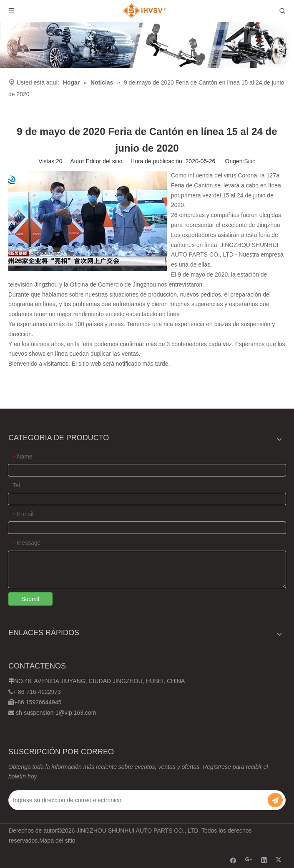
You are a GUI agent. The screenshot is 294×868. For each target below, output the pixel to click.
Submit (30, 599)
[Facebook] (233, 860)
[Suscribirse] (275, 800)
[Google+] (249, 860)
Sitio (250, 161)
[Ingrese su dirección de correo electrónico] (133, 800)
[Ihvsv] (147, 45)
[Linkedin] (264, 860)
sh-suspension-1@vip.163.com (56, 713)
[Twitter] (280, 860)
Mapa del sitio (57, 841)
